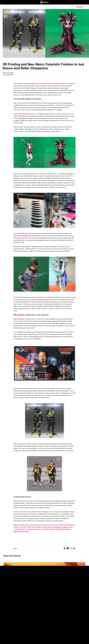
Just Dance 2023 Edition (44, 84)
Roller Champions (61, 84)
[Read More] (9, 619)
